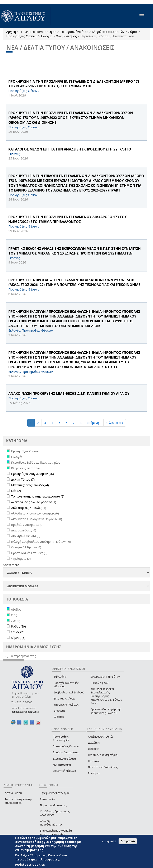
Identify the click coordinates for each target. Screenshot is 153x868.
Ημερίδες (94, 761)
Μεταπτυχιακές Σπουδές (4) (30, 485)
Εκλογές (47, 36)
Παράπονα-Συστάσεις (53, 805)
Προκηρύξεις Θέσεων (22, 36)
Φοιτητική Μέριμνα (64, 771)
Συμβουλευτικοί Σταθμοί (69, 692)
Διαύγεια (59, 711)
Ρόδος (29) (18, 626)
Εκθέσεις (93, 749)
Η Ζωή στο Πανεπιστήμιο (38, 32)
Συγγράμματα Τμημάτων (105, 677)
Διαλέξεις (94, 743)
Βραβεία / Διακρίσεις (66, 752)
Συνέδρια (94, 773)
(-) (7, 656)
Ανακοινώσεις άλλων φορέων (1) (34, 502)
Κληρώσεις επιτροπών (108, 32)
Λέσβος (71, 36)
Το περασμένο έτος (74, 32)
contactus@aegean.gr (25, 712)
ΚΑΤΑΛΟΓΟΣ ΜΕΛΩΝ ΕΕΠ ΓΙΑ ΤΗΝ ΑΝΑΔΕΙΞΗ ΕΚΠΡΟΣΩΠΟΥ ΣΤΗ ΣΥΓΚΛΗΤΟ (70, 149)
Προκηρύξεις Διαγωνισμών (61, 738)
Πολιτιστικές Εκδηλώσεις (103, 767)
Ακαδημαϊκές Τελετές (101, 737)
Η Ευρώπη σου (100, 683)
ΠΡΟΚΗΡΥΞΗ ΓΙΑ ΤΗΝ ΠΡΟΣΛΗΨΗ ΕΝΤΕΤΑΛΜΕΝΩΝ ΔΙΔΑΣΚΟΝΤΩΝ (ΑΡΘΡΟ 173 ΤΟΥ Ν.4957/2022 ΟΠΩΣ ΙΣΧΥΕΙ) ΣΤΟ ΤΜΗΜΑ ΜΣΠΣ (74, 84)
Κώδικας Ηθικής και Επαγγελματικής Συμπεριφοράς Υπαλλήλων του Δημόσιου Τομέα (106, 696)
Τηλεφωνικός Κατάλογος (55, 793)
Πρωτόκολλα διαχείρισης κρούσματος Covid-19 (106, 711)
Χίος (59, 36)
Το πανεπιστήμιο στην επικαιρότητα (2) (38, 496)
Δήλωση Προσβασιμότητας (51, 823)
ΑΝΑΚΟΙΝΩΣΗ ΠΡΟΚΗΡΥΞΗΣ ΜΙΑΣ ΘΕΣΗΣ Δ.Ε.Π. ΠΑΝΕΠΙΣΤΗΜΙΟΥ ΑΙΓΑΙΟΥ (69, 393)
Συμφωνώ (109, 841)
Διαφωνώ (128, 841)
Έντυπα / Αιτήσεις (64, 699)
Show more (11, 565)
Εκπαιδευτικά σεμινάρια (103, 755)
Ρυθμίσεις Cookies (30, 864)
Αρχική (11, 32)
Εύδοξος (59, 717)
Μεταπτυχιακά (62, 765)
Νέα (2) (16, 491)
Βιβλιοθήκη (60, 677)
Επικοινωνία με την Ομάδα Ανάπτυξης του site (56, 832)
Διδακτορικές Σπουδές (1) (29, 508)
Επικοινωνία (47, 799)
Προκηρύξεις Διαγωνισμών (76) (32, 474)
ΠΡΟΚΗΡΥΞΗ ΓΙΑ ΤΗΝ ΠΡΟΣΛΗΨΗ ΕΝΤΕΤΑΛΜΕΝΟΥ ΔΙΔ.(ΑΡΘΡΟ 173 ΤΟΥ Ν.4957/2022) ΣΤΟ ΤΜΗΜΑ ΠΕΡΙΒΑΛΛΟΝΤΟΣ (68, 219)
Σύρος (133, 32)
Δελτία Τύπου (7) (23, 479)
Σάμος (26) (18, 632)
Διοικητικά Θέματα (64, 759)
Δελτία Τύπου (13, 793)
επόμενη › (94, 423)
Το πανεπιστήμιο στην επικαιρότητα (18, 801)
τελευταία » (115, 423)
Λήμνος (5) (18, 638)
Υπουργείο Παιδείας (66, 705)
